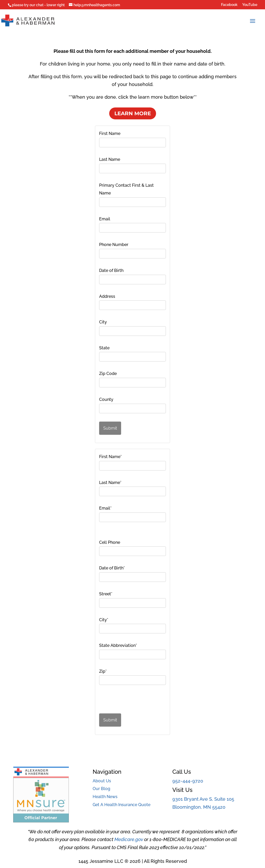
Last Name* (110, 483)
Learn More (133, 113)
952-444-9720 (188, 781)
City (103, 322)
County (106, 399)
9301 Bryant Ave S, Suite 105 (203, 799)
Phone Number (114, 245)
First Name (110, 133)
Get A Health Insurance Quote (122, 805)
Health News (105, 797)
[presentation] (128, 701)
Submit (110, 428)
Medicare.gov (129, 839)
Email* (105, 508)
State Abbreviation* (118, 645)
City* (104, 620)
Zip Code (108, 374)
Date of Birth (111, 270)
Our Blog (101, 789)
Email (105, 219)
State (104, 348)
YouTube (250, 5)
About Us (102, 781)
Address (107, 296)
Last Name (110, 159)
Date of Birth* (112, 568)
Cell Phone (110, 542)
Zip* (103, 671)
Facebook (229, 5)
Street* (106, 594)
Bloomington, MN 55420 (199, 807)
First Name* (110, 457)
